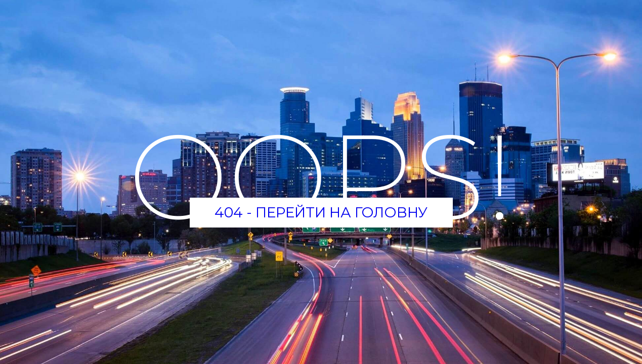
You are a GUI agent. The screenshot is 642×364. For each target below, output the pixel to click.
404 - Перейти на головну (321, 212)
